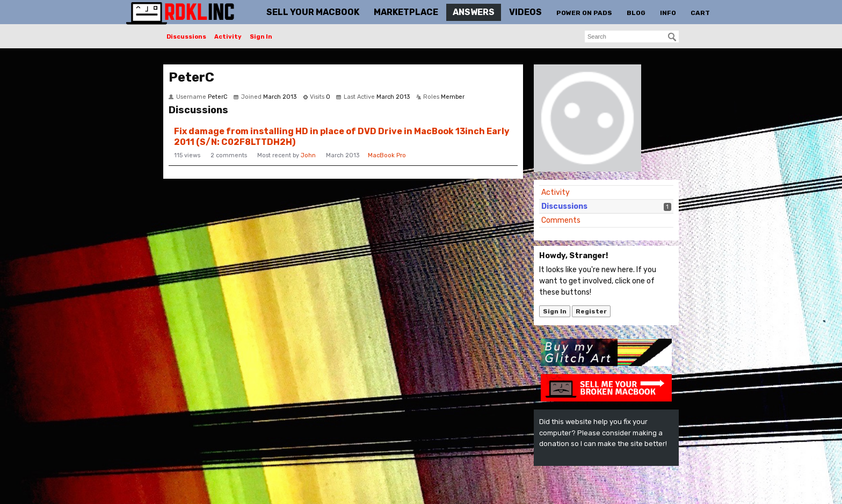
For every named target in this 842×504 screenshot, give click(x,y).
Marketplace (406, 12)
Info (668, 13)
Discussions (186, 37)
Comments (561, 220)
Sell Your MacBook (313, 12)
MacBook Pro (387, 155)
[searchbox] (632, 36)
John (308, 155)
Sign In (261, 37)
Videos (525, 12)
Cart (700, 13)
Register (591, 311)
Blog (636, 13)
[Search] (672, 37)
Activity (228, 37)
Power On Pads (584, 13)
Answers (474, 12)
